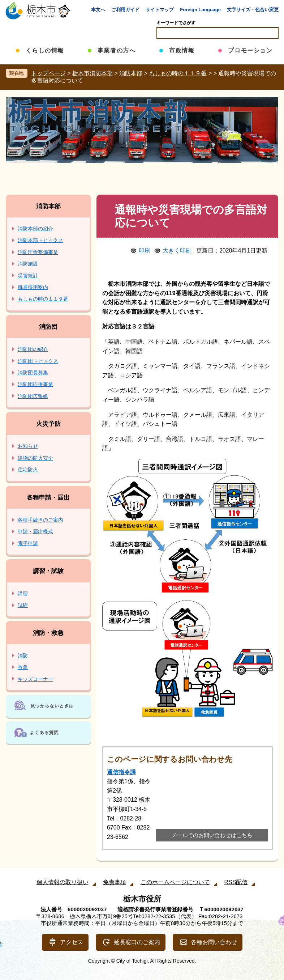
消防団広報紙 (33, 396)
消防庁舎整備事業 (38, 252)
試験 (23, 605)
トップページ (48, 73)
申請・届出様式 (35, 531)
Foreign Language (200, 10)
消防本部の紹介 (35, 229)
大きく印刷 (177, 251)
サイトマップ (160, 10)
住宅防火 (28, 470)
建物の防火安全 (35, 458)
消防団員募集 (33, 373)
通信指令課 (121, 772)
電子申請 (28, 543)
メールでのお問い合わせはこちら (212, 835)
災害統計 (28, 276)
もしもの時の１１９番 (178, 73)
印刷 (145, 251)
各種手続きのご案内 (40, 520)
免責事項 (115, 882)
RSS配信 (236, 882)
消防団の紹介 (33, 349)
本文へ (98, 10)
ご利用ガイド (125, 10)
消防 (23, 656)
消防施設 (28, 264)
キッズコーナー (35, 679)
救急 (23, 667)
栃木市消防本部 (92, 73)
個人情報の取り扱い (63, 882)
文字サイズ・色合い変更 (253, 10)
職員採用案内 (33, 287)
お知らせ (28, 446)
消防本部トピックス (40, 240)
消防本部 (131, 73)
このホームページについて (175, 882)
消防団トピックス (38, 361)
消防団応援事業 (35, 384)
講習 (23, 594)
